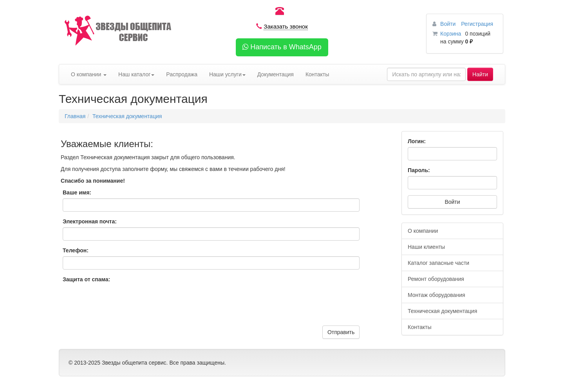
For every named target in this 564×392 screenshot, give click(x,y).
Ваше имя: (77, 192)
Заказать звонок (286, 26)
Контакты (317, 74)
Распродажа (182, 74)
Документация (276, 74)
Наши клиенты (426, 247)
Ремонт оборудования (436, 279)
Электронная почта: (90, 221)
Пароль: (419, 170)
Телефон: (76, 250)
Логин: (417, 141)
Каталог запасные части (438, 263)
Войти (449, 24)
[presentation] (122, 306)
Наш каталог (136, 74)
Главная (75, 116)
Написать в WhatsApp (282, 47)
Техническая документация (127, 116)
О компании (89, 74)
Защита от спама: (86, 279)
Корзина (451, 34)
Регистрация (477, 24)
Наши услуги (227, 74)
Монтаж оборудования (437, 295)
